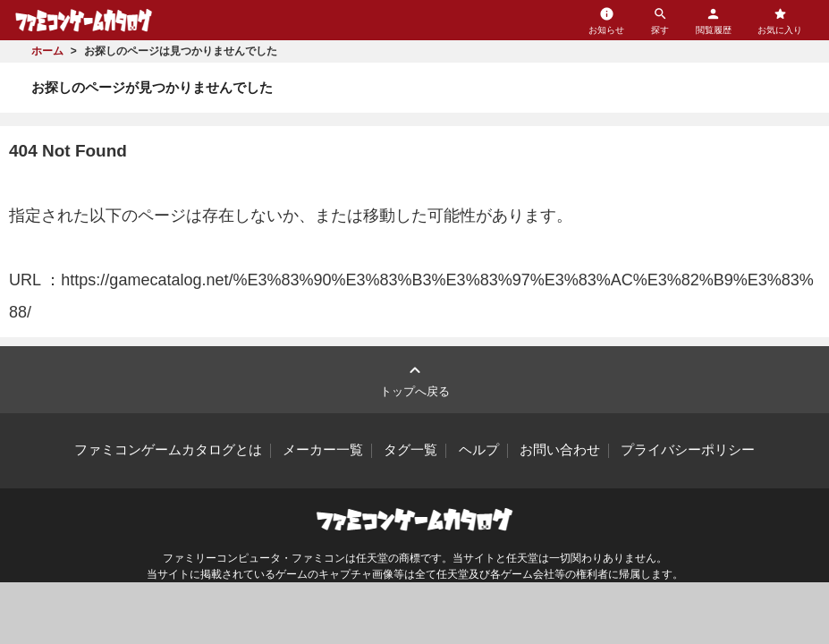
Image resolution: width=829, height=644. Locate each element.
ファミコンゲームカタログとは (168, 450)
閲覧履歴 (714, 21)
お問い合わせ (560, 450)
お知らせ (606, 21)
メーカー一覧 (323, 450)
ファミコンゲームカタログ (84, 20)
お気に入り (780, 21)
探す (660, 21)
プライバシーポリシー (688, 450)
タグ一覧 (410, 450)
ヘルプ (479, 450)
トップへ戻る (415, 379)
